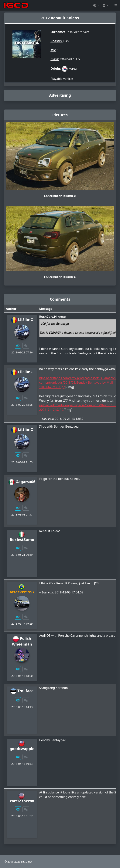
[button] (96, 5)
